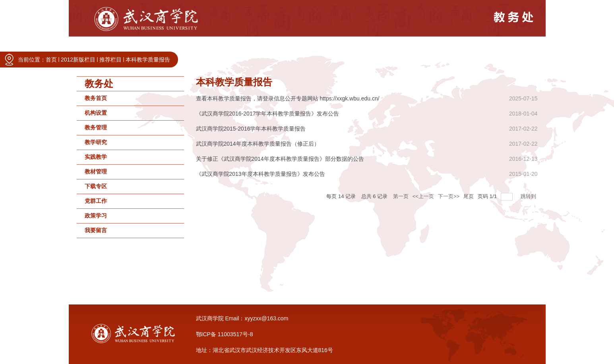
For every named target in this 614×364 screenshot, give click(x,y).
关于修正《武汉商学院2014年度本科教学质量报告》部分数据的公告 (280, 159)
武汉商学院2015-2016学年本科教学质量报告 (251, 129)
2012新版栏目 (78, 60)
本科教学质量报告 (148, 60)
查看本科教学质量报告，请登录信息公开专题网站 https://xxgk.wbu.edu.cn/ (288, 98)
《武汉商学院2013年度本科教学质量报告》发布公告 (261, 174)
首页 (51, 60)
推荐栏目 (110, 60)
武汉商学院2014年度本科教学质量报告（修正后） (258, 144)
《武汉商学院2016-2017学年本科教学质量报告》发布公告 (268, 114)
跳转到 (529, 196)
